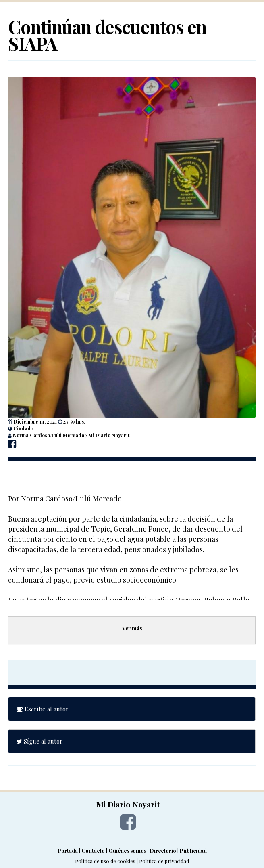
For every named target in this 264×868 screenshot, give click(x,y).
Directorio (163, 850)
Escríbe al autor (43, 709)
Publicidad (193, 850)
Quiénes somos (127, 850)
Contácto (93, 850)
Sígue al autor (39, 741)
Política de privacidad (164, 861)
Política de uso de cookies (105, 861)
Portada (68, 850)
